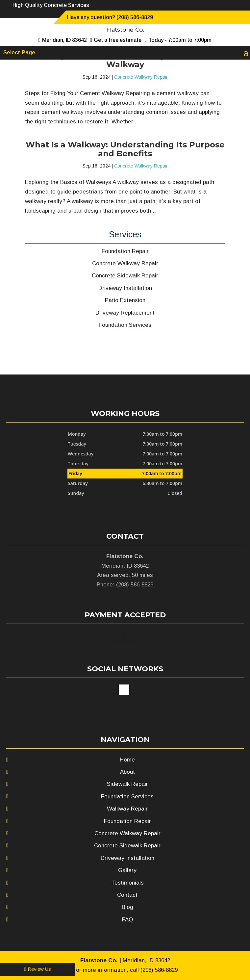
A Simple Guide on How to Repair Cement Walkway (125, 60)
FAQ (127, 920)
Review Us (38, 969)
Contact (127, 895)
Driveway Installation (127, 858)
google (124, 690)
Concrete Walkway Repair (141, 77)
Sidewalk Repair (127, 784)
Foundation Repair (127, 821)
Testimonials (127, 883)
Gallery (127, 870)
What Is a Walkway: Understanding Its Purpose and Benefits (125, 149)
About (127, 772)
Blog (127, 907)
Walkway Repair (127, 809)
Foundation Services (127, 797)
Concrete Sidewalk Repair (127, 846)
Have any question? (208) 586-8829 (110, 17)
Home (127, 760)
